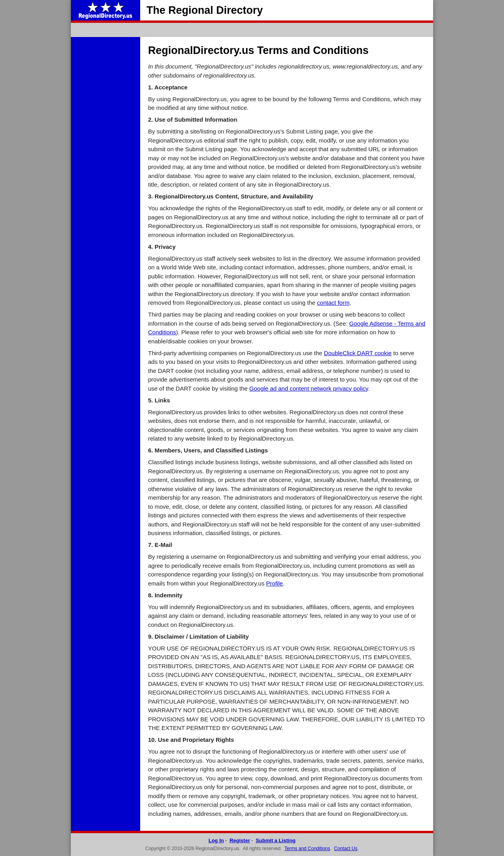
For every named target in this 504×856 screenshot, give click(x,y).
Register (240, 840)
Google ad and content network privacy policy (309, 388)
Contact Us (346, 849)
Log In (216, 840)
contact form (333, 303)
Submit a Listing (275, 840)
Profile (275, 583)
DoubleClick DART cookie (358, 353)
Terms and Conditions (307, 849)
